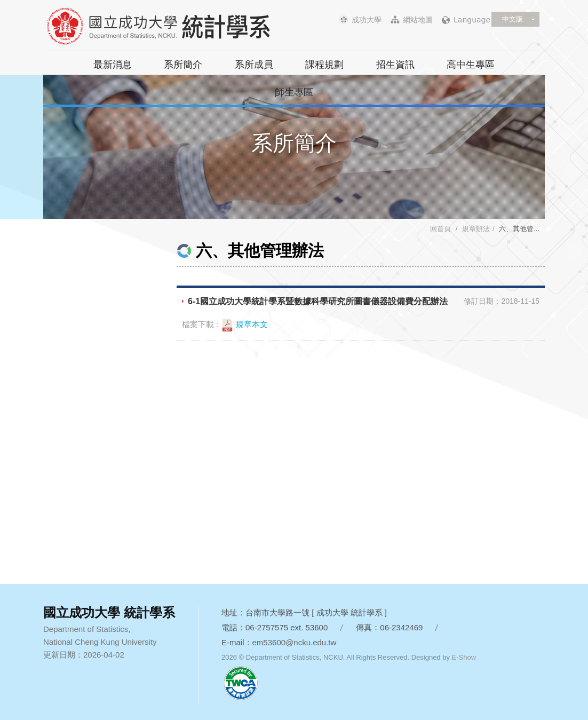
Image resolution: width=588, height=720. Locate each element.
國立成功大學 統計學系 (177, 27)
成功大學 (367, 20)
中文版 (512, 19)
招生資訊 (395, 65)
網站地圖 (418, 20)
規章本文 (244, 325)
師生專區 (294, 92)
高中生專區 (471, 65)
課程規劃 (324, 65)
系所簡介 (183, 65)
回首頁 (440, 229)
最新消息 (113, 65)
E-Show (464, 657)
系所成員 (254, 65)
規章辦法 (476, 229)
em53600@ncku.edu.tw (295, 642)
